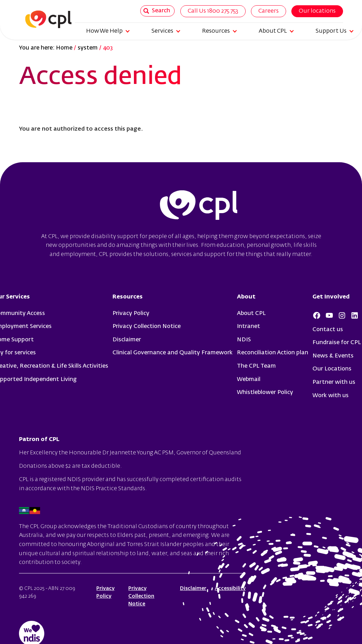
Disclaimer (127, 340)
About (246, 297)
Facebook (317, 315)
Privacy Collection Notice (147, 327)
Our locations (317, 11)
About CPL (276, 31)
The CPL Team (256, 366)
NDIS (244, 340)
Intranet (248, 327)
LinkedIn (355, 315)
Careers (269, 11)
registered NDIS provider (72, 480)
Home (64, 48)
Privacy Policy (131, 314)
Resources (219, 31)
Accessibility (230, 589)
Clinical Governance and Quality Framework (173, 353)
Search (157, 11)
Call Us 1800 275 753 (213, 11)
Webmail (249, 380)
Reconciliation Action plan (273, 353)
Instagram (342, 315)
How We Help (108, 31)
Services (166, 31)
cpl (199, 206)
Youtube (329, 315)
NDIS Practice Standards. (114, 489)
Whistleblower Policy (265, 393)
